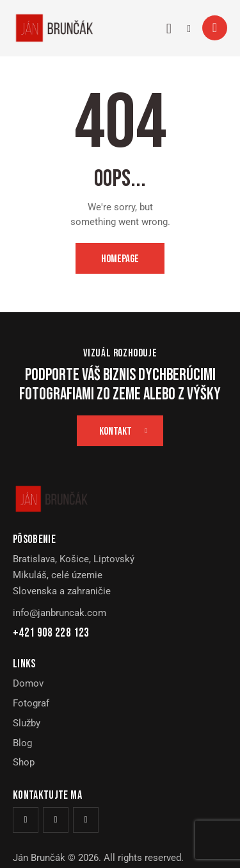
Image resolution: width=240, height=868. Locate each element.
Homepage (120, 259)
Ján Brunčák (39, 858)
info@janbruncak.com (60, 613)
